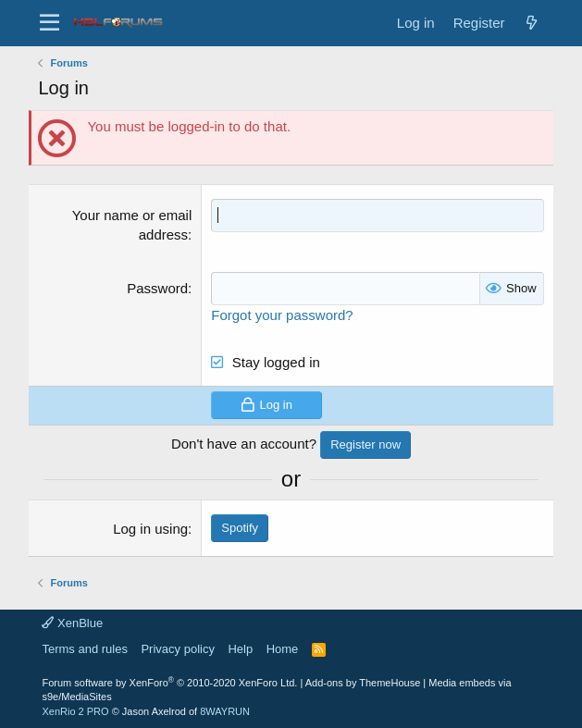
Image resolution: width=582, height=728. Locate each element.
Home (283, 649)
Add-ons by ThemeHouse (363, 683)
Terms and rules (84, 649)
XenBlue (72, 622)
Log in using (150, 528)
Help (240, 649)
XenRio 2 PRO (75, 711)
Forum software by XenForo (169, 683)
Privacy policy (177, 649)
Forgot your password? (282, 314)
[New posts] (532, 23)
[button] (50, 23)
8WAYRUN (225, 711)
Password (157, 288)
